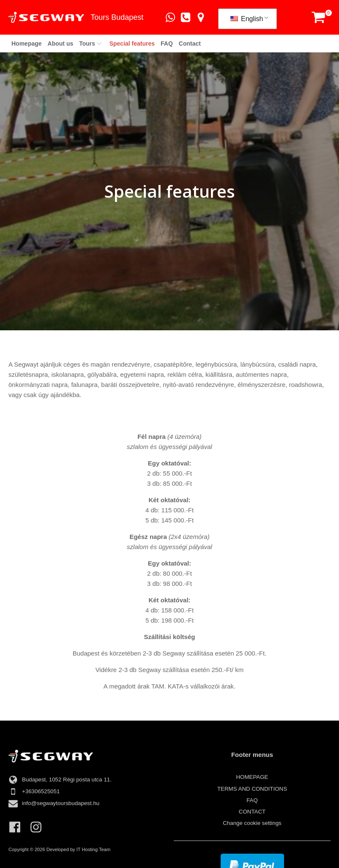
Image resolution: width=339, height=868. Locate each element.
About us (61, 44)
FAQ (167, 44)
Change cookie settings (252, 823)
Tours (91, 44)
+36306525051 (41, 791)
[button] (317, 17)
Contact (190, 44)
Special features (132, 44)
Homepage (27, 44)
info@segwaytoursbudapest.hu (61, 803)
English (246, 19)
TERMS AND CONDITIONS (252, 789)
